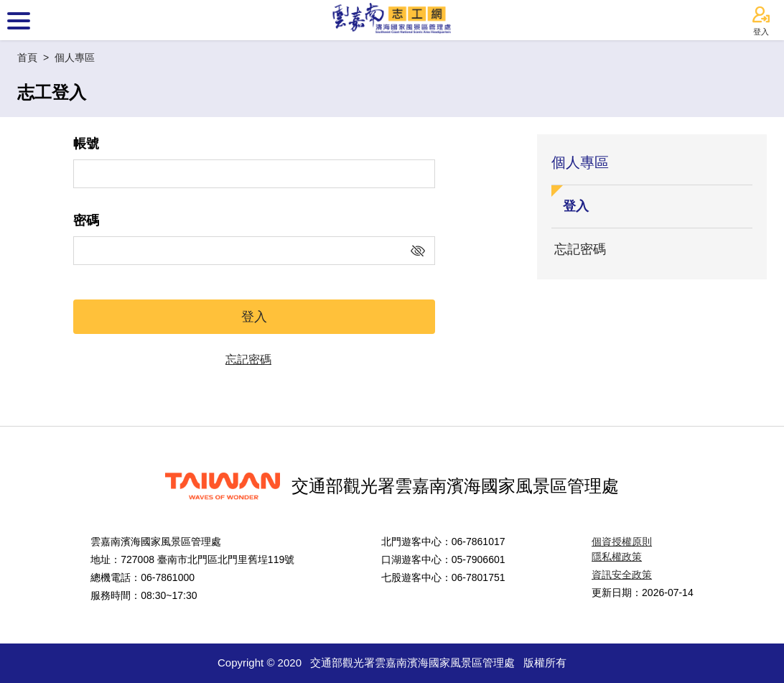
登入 (761, 21)
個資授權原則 (622, 542)
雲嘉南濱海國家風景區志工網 (392, 20)
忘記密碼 (248, 359)
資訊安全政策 (622, 575)
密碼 (86, 220)
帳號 (86, 144)
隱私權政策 (617, 557)
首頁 (27, 57)
